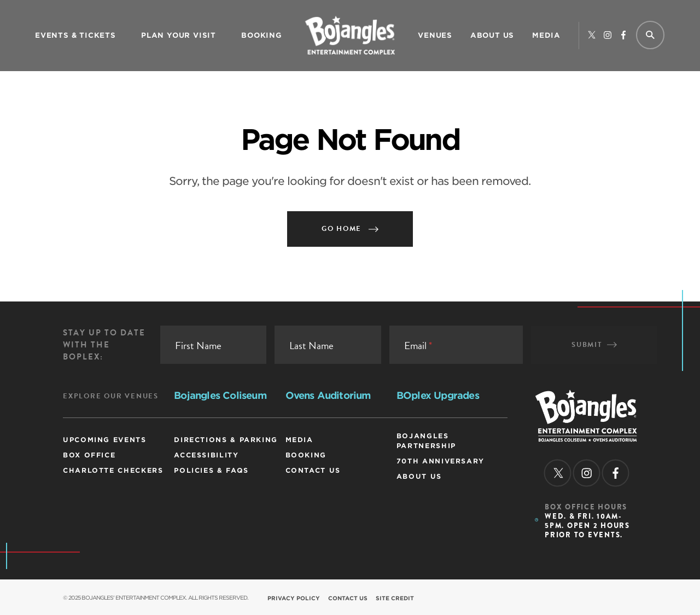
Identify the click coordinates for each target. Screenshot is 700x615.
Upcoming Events (105, 440)
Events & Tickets (75, 35)
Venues (435, 35)
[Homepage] (586, 439)
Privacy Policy (294, 598)
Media (546, 35)
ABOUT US (492, 35)
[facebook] (623, 36)
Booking (262, 35)
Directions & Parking (226, 440)
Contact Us (313, 470)
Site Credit (395, 598)
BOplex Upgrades (438, 395)
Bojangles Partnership (426, 441)
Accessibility (206, 455)
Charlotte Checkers (113, 470)
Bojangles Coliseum (220, 395)
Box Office (89, 455)
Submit (594, 345)
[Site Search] (649, 36)
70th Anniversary (441, 461)
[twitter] (592, 35)
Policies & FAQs (211, 470)
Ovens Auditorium (328, 395)
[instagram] (608, 36)
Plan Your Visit (179, 35)
